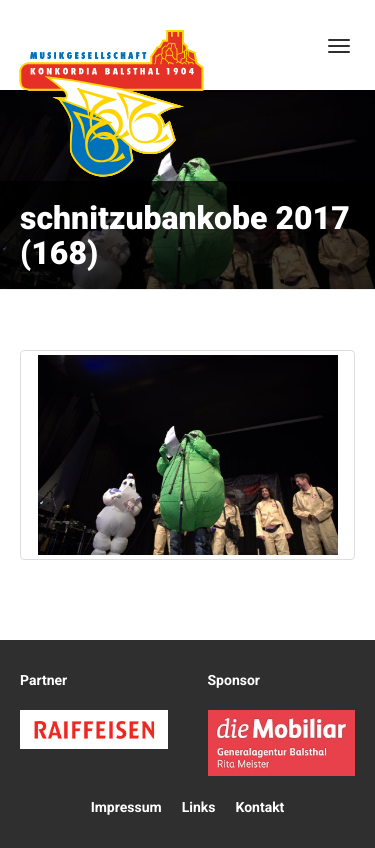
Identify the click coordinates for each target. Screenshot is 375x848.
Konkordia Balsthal (111, 103)
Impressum (126, 808)
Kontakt (259, 808)
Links (199, 808)
